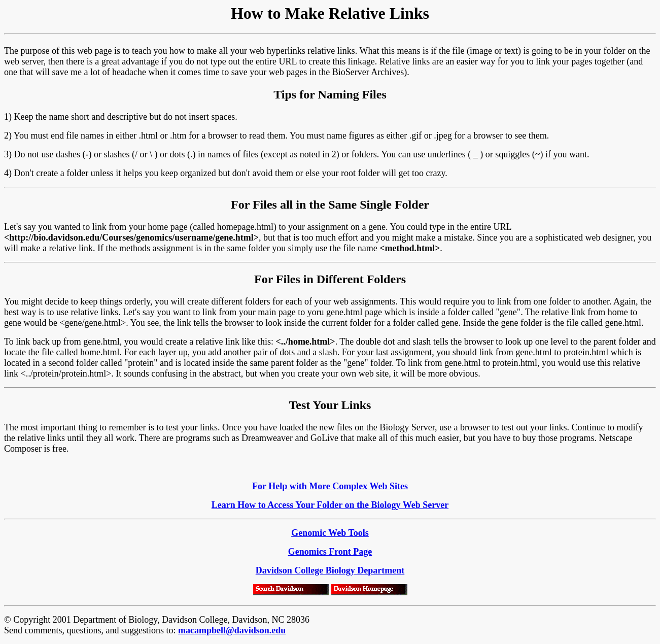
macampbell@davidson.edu (232, 630)
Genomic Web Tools (330, 533)
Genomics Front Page (330, 552)
